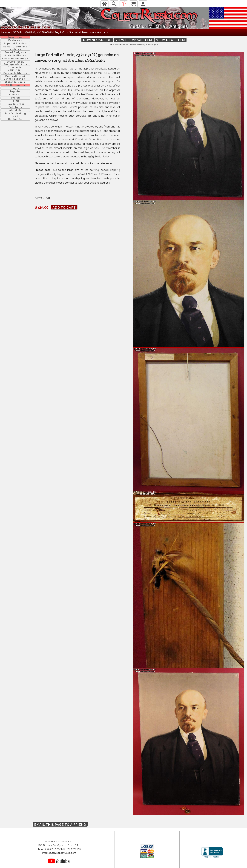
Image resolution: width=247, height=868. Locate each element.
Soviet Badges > (15, 52)
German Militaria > (15, 73)
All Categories (15, 85)
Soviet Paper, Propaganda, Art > (15, 63)
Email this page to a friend (60, 825)
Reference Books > (15, 82)
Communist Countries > (15, 69)
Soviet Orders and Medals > (15, 48)
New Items (15, 37)
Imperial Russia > (15, 43)
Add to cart (64, 208)
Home (5, 32)
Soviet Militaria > (15, 55)
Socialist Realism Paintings (88, 32)
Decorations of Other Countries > (15, 78)
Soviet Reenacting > (15, 59)
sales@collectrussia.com (62, 853)
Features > (15, 40)
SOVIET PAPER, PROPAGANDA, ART (39, 32)
